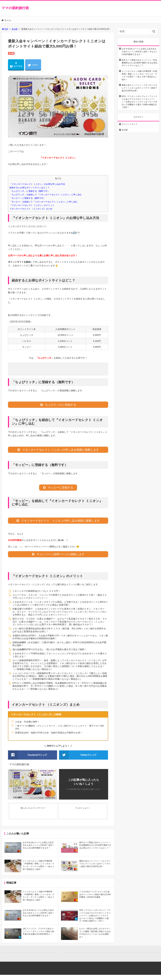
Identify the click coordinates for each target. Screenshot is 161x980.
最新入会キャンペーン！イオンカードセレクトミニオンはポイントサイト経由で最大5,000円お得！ (139, 88)
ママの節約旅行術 (15, 8)
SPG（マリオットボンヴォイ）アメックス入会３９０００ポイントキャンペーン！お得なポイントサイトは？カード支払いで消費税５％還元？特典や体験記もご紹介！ (140, 102)
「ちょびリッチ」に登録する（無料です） (30, 191)
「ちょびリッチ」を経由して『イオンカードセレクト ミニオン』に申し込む (46, 195)
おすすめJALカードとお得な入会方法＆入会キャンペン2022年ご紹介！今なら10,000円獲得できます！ (139, 51)
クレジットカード (130, 124)
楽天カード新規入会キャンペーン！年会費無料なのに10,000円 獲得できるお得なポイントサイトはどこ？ (140, 63)
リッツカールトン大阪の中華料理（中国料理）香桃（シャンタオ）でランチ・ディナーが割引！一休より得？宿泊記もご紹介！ (139, 75)
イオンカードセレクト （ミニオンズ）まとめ (31, 209)
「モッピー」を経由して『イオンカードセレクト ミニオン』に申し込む (43, 202)
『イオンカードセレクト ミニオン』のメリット (32, 205)
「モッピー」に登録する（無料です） (27, 198)
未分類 (15, 29)
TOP (5, 29)
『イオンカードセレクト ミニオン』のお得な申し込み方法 (37, 184)
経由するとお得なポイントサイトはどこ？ (30, 188)
